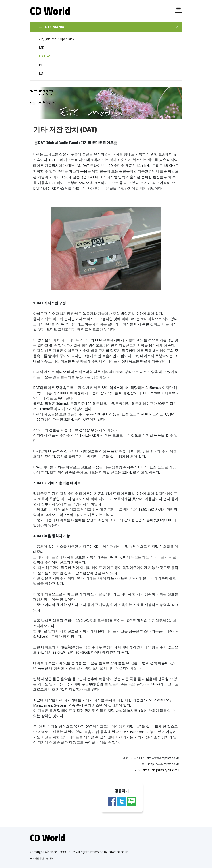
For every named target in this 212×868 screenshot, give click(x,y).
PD (41, 65)
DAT (44, 56)
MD (42, 47)
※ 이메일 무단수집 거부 (42, 858)
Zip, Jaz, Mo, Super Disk (56, 39)
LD (41, 73)
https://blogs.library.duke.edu (161, 770)
